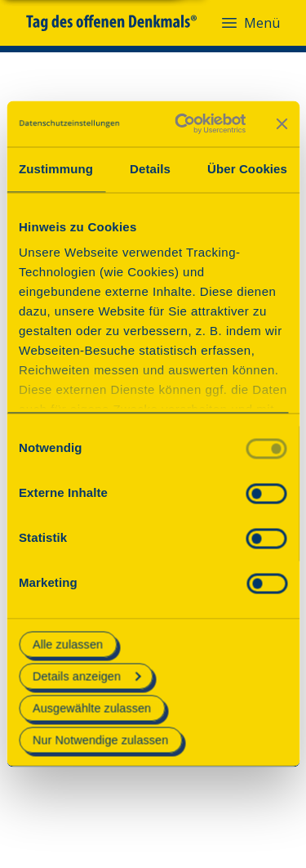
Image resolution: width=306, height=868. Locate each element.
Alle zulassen (68, 644)
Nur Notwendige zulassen (100, 740)
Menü (250, 23)
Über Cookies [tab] (247, 169)
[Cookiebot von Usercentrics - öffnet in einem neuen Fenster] (182, 123)
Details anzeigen (86, 676)
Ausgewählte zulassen (92, 708)
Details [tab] (150, 169)
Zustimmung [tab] (56, 169)
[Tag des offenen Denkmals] (123, 23)
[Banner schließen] (282, 123)
